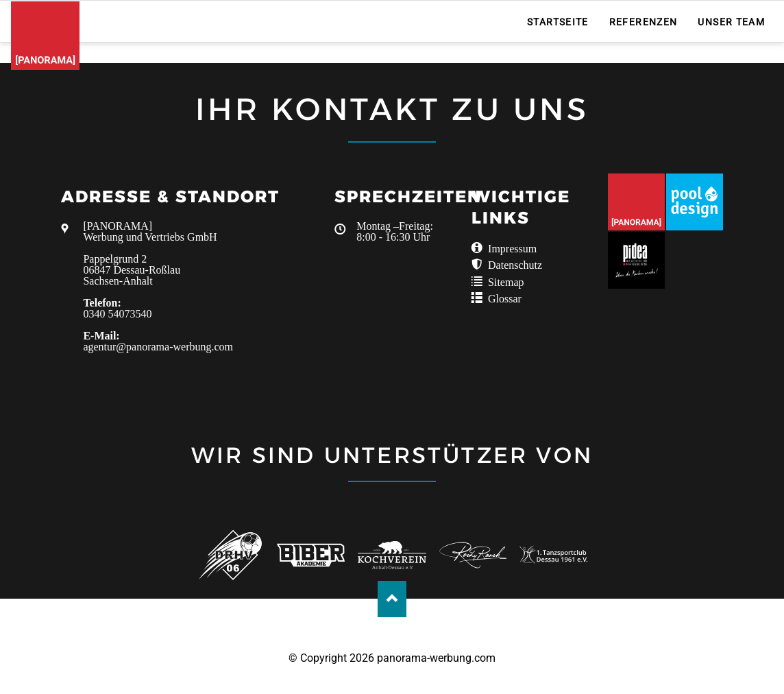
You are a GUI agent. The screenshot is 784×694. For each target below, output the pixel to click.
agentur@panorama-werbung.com (158, 347)
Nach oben (392, 599)
